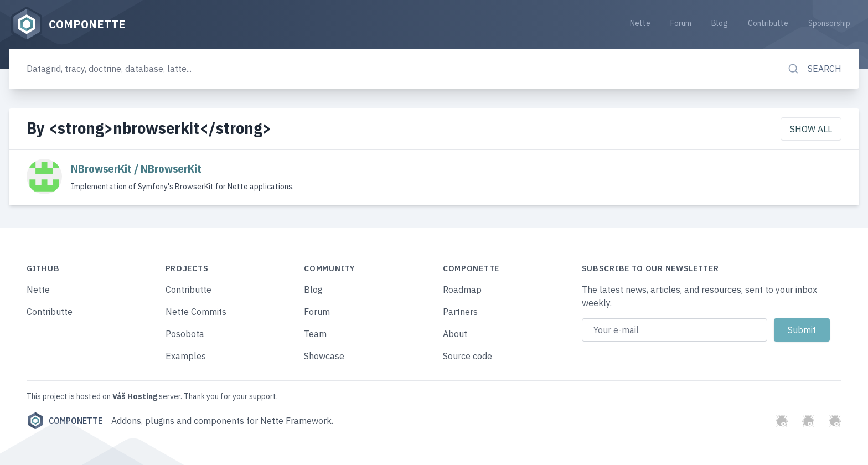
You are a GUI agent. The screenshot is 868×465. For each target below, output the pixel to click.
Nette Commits (196, 312)
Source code (467, 356)
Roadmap (462, 290)
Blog (720, 23)
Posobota (185, 334)
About (455, 334)
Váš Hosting (135, 396)
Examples (186, 356)
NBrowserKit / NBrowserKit (136, 169)
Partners (460, 312)
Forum (681, 23)
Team (315, 334)
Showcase (324, 356)
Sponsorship (829, 23)
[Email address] (675, 330)
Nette (640, 23)
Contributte (768, 23)
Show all (811, 129)
